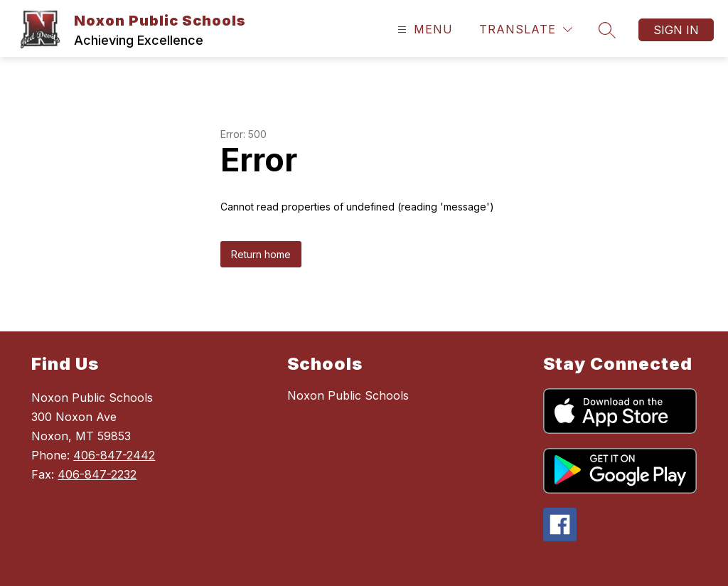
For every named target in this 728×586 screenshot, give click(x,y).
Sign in (676, 30)
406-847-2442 (114, 455)
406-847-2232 (97, 474)
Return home (261, 254)
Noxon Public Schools (348, 395)
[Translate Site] (526, 30)
